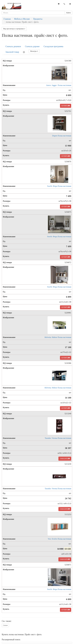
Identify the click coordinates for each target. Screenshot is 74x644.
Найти (69, 13)
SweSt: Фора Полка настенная (59, 186)
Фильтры (34, 51)
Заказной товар (12, 52)
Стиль (5, 625)
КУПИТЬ (66, 106)
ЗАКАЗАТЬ (65, 459)
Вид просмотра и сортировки (14, 29)
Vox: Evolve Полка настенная (59, 539)
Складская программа (53, 46)
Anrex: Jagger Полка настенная (59, 85)
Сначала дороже (32, 46)
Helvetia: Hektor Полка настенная (58, 337)
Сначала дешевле (13, 46)
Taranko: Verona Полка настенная (58, 438)
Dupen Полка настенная (62, 136)
